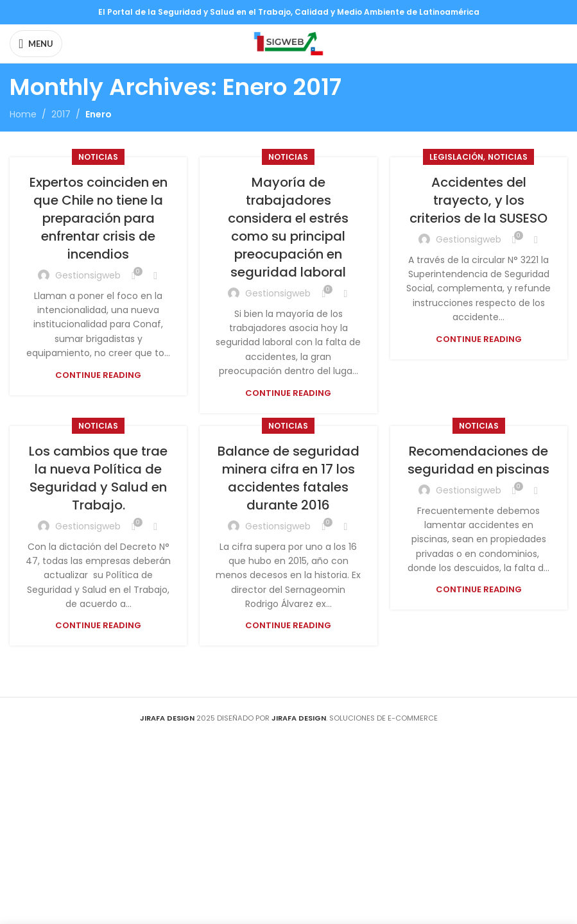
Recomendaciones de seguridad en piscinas (478, 460)
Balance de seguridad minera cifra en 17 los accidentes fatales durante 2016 (288, 478)
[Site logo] (288, 43)
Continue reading (98, 375)
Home (23, 114)
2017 (61, 114)
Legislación (456, 157)
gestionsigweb (88, 275)
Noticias (98, 157)
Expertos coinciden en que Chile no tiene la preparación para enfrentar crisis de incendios (99, 218)
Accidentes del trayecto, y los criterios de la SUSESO (478, 200)
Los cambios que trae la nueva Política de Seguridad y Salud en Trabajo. (98, 478)
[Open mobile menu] (36, 44)
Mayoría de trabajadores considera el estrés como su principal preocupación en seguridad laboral (288, 227)
